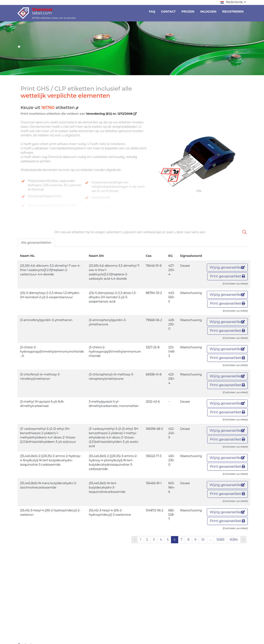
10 (203, 540)
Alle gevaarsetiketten (36, 243)
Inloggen (208, 12)
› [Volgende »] (243, 540)
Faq (152, 12)
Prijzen (188, 12)
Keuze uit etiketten (49, 108)
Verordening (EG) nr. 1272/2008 (111, 114)
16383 (220, 540)
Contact (168, 12)
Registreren (233, 12)
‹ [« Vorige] (134, 540)
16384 (234, 540)
